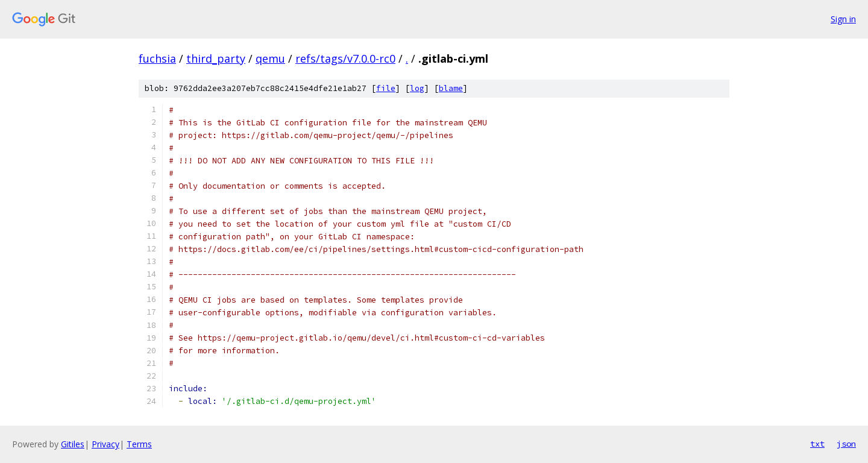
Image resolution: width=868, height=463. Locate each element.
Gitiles (73, 444)
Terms (139, 444)
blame (451, 88)
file (386, 88)
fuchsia (157, 58)
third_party (216, 58)
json (846, 444)
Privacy (105, 444)
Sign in (843, 19)
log (417, 88)
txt (817, 444)
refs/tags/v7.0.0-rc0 (345, 58)
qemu (270, 58)
